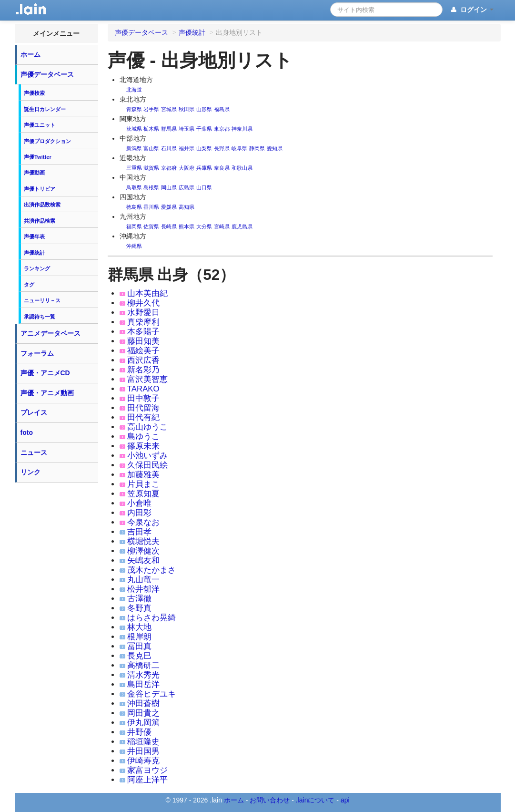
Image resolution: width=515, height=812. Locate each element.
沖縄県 (134, 246)
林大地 (139, 627)
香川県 (151, 207)
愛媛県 (169, 207)
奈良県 (222, 168)
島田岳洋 (143, 684)
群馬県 (169, 129)
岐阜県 (239, 148)
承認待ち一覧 (40, 317)
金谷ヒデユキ (151, 694)
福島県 (222, 109)
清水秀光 (143, 675)
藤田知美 (143, 341)
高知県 (187, 207)
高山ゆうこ (147, 427)
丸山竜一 (143, 580)
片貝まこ (143, 484)
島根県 (151, 187)
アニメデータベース (50, 333)
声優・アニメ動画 (47, 393)
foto (27, 432)
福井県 (187, 148)
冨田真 (139, 646)
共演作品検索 (40, 221)
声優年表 (34, 236)
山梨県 (204, 148)
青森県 (134, 109)
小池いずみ (147, 456)
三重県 (134, 168)
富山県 (151, 148)
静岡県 (257, 148)
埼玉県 (187, 129)
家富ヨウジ (147, 770)
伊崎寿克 (143, 761)
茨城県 (134, 129)
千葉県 (204, 129)
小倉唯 (139, 503)
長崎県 (169, 226)
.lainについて (315, 800)
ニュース (34, 452)
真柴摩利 (143, 322)
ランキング (37, 268)
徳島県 (134, 207)
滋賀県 (151, 168)
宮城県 (169, 109)
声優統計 (34, 253)
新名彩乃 (143, 370)
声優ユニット (40, 125)
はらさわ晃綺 (151, 618)
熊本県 (187, 226)
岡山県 (169, 187)
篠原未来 (143, 446)
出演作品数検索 (42, 205)
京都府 (169, 168)
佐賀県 (151, 226)
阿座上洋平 (147, 780)
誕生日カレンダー (45, 109)
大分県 (204, 226)
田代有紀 (143, 417)
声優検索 (34, 93)
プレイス (34, 412)
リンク (30, 472)
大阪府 (187, 168)
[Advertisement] (56, 630)
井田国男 (143, 751)
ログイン (471, 10)
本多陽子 (143, 332)
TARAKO (143, 389)
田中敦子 (143, 398)
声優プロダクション (47, 141)
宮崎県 (222, 226)
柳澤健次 (143, 551)
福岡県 (134, 226)
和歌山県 (242, 168)
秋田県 (187, 109)
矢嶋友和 (143, 560)
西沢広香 (143, 360)
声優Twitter (38, 157)
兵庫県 (204, 168)
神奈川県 (242, 129)
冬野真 (139, 608)
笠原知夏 (143, 494)
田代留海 (143, 408)
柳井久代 (143, 303)
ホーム (30, 54)
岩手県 (151, 109)
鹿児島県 (242, 226)
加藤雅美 (143, 475)
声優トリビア (40, 189)
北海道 (134, 90)
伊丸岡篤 (143, 723)
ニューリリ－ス (42, 300)
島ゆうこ (143, 437)
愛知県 (275, 148)
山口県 (204, 187)
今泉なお (143, 522)
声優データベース (47, 74)
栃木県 (151, 129)
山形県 (204, 109)
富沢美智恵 (147, 379)
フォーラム (37, 353)
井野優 (139, 732)
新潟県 (134, 148)
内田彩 (139, 513)
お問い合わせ (270, 800)
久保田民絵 (147, 465)
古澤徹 (139, 599)
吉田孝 (139, 532)
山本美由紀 (147, 293)
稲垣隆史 (143, 742)
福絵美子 (143, 351)
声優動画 (34, 173)
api (345, 800)
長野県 (222, 148)
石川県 (169, 148)
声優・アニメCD (45, 373)
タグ (29, 285)
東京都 (222, 129)
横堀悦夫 (143, 541)
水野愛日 (143, 313)
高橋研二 (143, 665)
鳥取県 (134, 187)
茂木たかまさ (151, 570)
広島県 (187, 187)
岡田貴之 (143, 713)
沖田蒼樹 (143, 704)
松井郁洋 (143, 589)
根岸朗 (139, 637)
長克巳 (139, 656)
